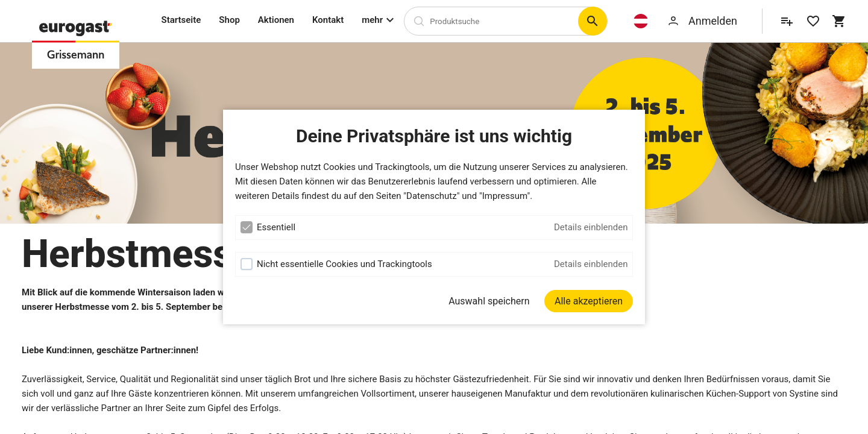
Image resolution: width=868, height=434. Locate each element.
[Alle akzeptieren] (589, 301)
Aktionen (276, 20)
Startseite (181, 20)
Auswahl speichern (489, 301)
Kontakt (328, 20)
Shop (229, 20)
